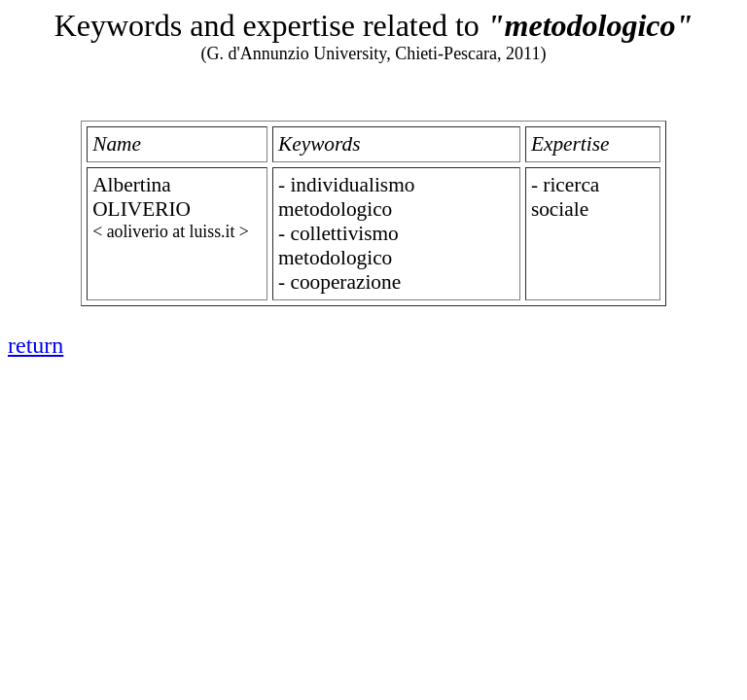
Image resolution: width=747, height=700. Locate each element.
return (36, 345)
